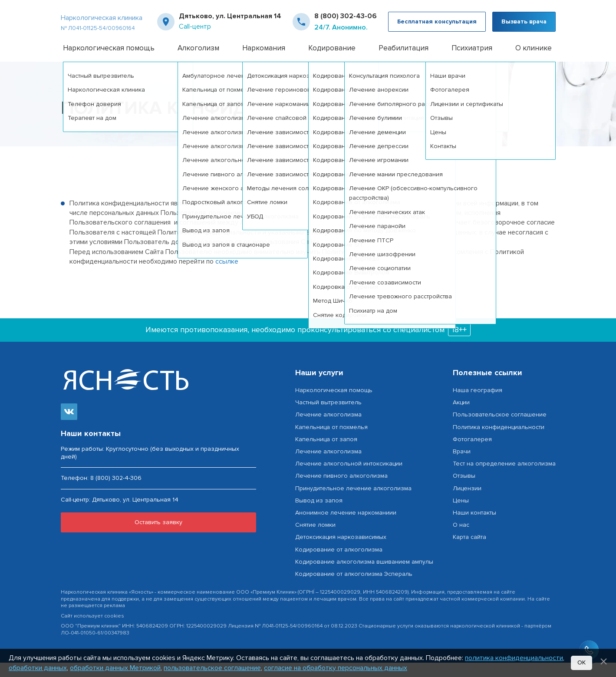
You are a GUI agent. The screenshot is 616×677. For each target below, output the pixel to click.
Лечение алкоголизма (328, 429)
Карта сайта (469, 552)
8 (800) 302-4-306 (116, 493)
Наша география (478, 405)
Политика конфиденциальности (499, 441)
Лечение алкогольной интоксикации (349, 478)
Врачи (462, 466)
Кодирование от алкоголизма (339, 564)
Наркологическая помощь (109, 62)
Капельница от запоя (326, 454)
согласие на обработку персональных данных (336, 668)
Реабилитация (404, 62)
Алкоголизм (198, 62)
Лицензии (467, 503)
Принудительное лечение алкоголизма (353, 503)
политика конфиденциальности (514, 658)
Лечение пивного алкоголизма (341, 490)
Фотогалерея (472, 454)
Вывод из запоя (319, 515)
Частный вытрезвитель (328, 417)
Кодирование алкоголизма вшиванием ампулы (364, 576)
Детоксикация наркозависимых (341, 552)
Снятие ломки (315, 539)
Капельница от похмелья (331, 441)
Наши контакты (474, 527)
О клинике (534, 62)
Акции (461, 417)
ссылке (227, 276)
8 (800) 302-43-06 (346, 23)
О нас (461, 539)
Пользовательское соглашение (500, 429)
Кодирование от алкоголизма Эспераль (354, 588)
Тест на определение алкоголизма (504, 478)
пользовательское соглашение (212, 668)
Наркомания (264, 62)
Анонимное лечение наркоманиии (346, 527)
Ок (581, 662)
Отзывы (464, 490)
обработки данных (38, 668)
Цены (461, 515)
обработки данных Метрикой (115, 668)
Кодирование (332, 62)
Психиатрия (472, 62)
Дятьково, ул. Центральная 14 (230, 23)
